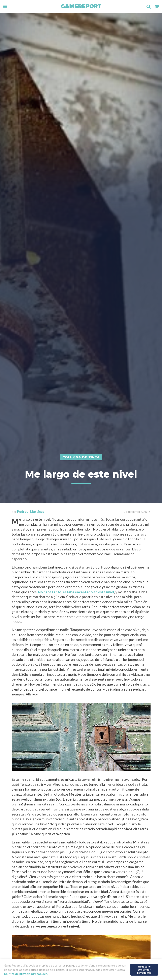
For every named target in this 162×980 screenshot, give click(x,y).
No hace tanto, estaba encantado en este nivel (76, 592)
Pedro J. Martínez (31, 512)
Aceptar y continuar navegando (144, 969)
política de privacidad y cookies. (26, 974)
